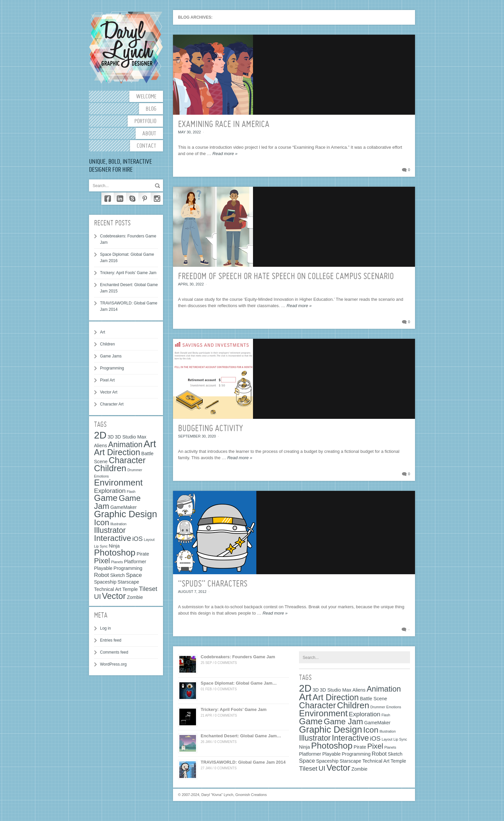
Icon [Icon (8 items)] (102, 522)
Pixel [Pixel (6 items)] (102, 561)
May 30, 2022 (189, 132)
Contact (146, 146)
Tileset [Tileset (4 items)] (148, 589)
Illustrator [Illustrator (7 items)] (110, 530)
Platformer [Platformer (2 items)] (135, 562)
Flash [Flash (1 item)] (131, 492)
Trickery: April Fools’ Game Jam (128, 273)
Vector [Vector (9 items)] (114, 596)
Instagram (157, 199)
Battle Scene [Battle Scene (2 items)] (374, 699)
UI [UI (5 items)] (97, 596)
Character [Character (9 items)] (127, 460)
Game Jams (111, 356)
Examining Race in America (224, 125)
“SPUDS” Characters (213, 584)
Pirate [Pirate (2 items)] (143, 554)
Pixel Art (107, 380)
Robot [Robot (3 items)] (101, 575)
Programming (112, 368)
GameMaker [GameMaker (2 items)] (123, 507)
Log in (105, 628)
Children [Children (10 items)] (110, 468)
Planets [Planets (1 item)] (117, 562)
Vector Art (109, 392)
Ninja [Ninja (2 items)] (114, 546)
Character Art (112, 404)
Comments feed (114, 652)
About (149, 134)
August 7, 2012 (192, 592)
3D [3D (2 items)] (111, 437)
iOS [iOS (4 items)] (138, 539)
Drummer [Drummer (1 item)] (135, 470)
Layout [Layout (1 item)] (149, 540)
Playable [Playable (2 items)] (103, 568)
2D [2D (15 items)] (100, 435)
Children (107, 344)
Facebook (107, 199)
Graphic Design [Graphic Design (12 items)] (125, 514)
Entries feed (111, 640)
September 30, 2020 (197, 436)
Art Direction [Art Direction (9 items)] (117, 452)
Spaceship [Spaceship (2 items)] (105, 582)
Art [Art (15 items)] (150, 444)
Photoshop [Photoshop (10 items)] (115, 553)
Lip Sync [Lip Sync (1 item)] (101, 546)
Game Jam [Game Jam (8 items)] (343, 721)
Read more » (225, 154)
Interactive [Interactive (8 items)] (112, 538)
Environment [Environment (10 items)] (118, 483)
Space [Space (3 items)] (134, 575)
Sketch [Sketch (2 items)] (117, 575)
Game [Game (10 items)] (106, 498)
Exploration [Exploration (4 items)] (110, 491)
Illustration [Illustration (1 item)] (118, 524)
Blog (151, 109)
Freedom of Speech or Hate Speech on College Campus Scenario (286, 277)
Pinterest (144, 199)
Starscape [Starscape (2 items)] (128, 582)
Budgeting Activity (210, 429)
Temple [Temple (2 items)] (130, 589)
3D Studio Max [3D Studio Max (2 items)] (131, 437)
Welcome (146, 97)
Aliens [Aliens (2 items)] (100, 446)
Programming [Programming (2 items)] (128, 568)
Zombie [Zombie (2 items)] (135, 597)
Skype (132, 199)
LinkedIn (120, 199)
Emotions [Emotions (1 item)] (101, 476)
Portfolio (145, 122)
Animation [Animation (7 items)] (125, 445)
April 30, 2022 (191, 284)
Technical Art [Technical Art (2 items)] (108, 589)
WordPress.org (113, 664)
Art (102, 332)
